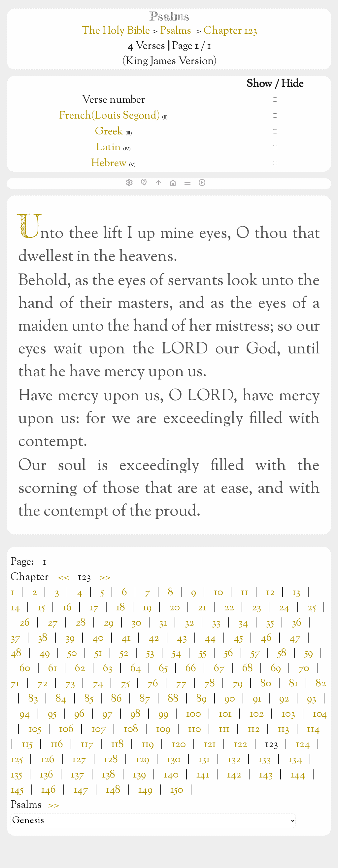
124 (303, 744)
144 (298, 775)
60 (25, 669)
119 (148, 744)
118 (118, 744)
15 (41, 608)
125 (17, 760)
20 (175, 608)
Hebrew (109, 163)
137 (78, 775)
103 (288, 714)
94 (25, 714)
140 (171, 775)
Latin (108, 148)
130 (174, 760)
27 (53, 623)
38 (43, 638)
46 (266, 638)
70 (304, 669)
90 (230, 699)
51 (98, 653)
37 (15, 638)
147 (81, 790)
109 (163, 729)
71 (15, 684)
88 (173, 699)
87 (145, 699)
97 (107, 714)
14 (15, 608)
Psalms (176, 31)
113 (283, 729)
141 (203, 775)
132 (234, 760)
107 (99, 729)
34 (243, 623)
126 (48, 760)
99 (163, 714)
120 (179, 744)
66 (191, 669)
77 (181, 684)
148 (113, 790)
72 (42, 684)
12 (270, 593)
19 (147, 608)
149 (145, 790)
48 (16, 653)
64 (136, 669)
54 (177, 653)
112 (254, 729)
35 (270, 623)
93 (312, 699)
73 (70, 684)
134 (295, 760)
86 (117, 699)
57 (255, 653)
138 (109, 775)
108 (131, 729)
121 (210, 744)
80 (266, 684)
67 (219, 669)
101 (225, 714)
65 (163, 669)
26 (25, 623)
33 (216, 623)
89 (202, 699)
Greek (109, 132)
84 (61, 699)
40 (98, 638)
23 (256, 608)
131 (204, 760)
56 (229, 653)
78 (210, 684)
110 (195, 729)
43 (182, 638)
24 (284, 608)
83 (33, 699)
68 (248, 669)
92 (284, 699)
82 (321, 684)
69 (276, 669)
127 (79, 760)
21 (202, 608)
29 (109, 623)
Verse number (114, 100)
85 (89, 699)
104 (320, 714)
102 (257, 714)
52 (124, 653)
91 (257, 699)
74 (98, 684)
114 (313, 729)
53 (150, 653)
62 (80, 669)
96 (79, 714)
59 (309, 653)
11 (245, 593)
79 (238, 684)
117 (87, 744)
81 (294, 684)
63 (108, 669)
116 (57, 744)
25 (312, 608)
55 (203, 653)
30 (136, 623)
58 (282, 653)
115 (27, 744)
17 (94, 608)
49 (45, 653)
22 (229, 608)
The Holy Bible (117, 31)
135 (16, 775)
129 (142, 760)
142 (234, 775)
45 (238, 638)
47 (295, 638)
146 (49, 790)
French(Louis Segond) (109, 116)
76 (153, 684)
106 (66, 729)
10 (219, 593)
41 (126, 638)
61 (53, 669)
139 (139, 775)
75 (125, 684)
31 (163, 623)
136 (47, 775)
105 (35, 729)
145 (17, 790)
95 (52, 714)
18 (121, 608)
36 (297, 623)
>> (105, 577)
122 (240, 744)
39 (70, 638)
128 (111, 760)
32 (189, 623)
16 (67, 608)
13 (296, 593)
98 (135, 714)
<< (63, 577)
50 (72, 653)
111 (224, 729)
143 (266, 775)
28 (81, 623)
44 (210, 638)
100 (194, 714)
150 (177, 790)
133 (265, 760)
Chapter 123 (230, 31)
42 (154, 638)
